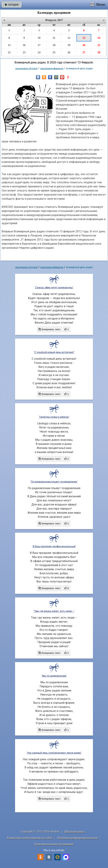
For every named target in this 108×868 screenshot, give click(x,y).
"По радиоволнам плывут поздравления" (54, 482)
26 (69, 52)
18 (54, 45)
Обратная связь (74, 831)
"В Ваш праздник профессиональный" (54, 546)
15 (9, 45)
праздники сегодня (26, 68)
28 (99, 52)
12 (69, 38)
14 (99, 38)
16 (24, 45)
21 (99, 45)
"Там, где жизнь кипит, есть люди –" (54, 611)
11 (54, 38)
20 (84, 45)
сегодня (12, 4)
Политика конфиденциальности (77, 838)
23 (24, 52)
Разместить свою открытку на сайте (30, 838)
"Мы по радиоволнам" (54, 676)
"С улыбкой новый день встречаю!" (54, 352)
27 (84, 52)
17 (39, 45)
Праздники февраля (52, 68)
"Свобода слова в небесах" (54, 417)
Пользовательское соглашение (54, 844)
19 (69, 45)
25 (54, 52)
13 (84, 38)
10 (39, 38)
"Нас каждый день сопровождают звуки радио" (54, 753)
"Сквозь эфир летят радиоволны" (54, 287)
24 (39, 52)
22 (9, 52)
